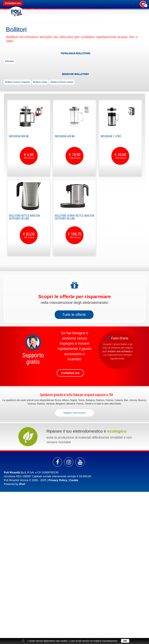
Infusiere (10, 61)
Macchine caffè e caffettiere (61, 21)
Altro (77, 14)
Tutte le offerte (74, 315)
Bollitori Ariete (40, 82)
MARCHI (52, 14)
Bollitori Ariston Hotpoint (17, 82)
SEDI (87, 14)
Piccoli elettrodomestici (35, 21)
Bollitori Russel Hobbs (62, 82)
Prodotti (19, 21)
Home (11, 21)
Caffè (65, 14)
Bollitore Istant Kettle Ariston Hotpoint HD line (74, 217)
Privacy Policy (58, 480)
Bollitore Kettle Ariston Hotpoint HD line (24, 217)
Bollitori (79, 21)
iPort (22, 484)
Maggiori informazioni (74, 413)
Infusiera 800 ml (19, 136)
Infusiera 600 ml (65, 136)
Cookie (74, 480)
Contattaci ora (13, 3)
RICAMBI (37, 14)
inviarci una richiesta (119, 351)
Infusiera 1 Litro (111, 136)
